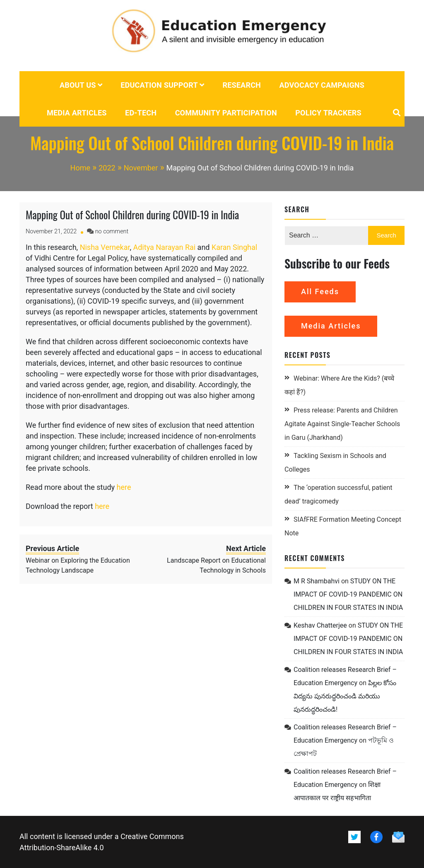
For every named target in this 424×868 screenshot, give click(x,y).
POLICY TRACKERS (328, 113)
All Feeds (320, 291)
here (124, 487)
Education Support (159, 85)
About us (78, 85)
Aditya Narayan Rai (164, 247)
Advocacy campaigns (322, 85)
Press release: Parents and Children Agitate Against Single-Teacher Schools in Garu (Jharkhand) (342, 424)
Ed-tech (141, 113)
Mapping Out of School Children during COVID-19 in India (132, 215)
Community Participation (226, 113)
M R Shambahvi (317, 581)
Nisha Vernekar (105, 247)
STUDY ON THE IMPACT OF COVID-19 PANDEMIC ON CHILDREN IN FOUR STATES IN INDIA (348, 594)
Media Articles (77, 113)
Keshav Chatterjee (320, 625)
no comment (112, 231)
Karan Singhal (234, 247)
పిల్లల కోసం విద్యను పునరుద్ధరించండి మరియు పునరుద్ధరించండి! (345, 696)
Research (242, 85)
